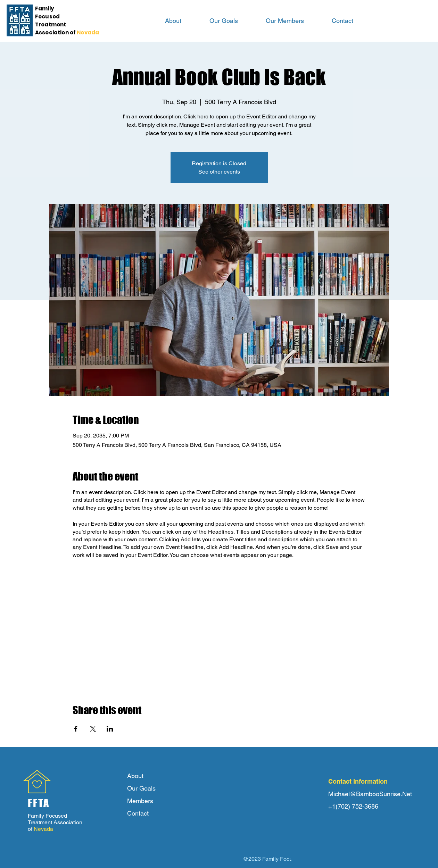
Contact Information (358, 781)
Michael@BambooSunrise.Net (370, 794)
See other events (219, 172)
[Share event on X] (93, 729)
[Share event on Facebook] (76, 729)
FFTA (39, 803)
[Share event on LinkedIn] (110, 729)
